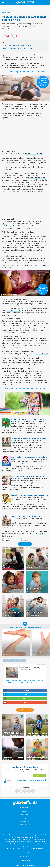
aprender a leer (28, 55)
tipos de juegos (20, 321)
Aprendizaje (23, 661)
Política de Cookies (40, 780)
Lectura (41, 534)
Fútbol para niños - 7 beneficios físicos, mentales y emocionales (37, 734)
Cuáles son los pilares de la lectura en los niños (28, 516)
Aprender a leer (8, 104)
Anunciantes (24, 825)
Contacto (24, 821)
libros (40, 234)
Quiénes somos (24, 808)
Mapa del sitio (25, 828)
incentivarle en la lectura (34, 153)
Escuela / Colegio (14, 661)
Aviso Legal (24, 818)
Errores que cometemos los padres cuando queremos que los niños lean (36, 614)
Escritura (6, 661)
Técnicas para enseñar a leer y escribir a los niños (13, 567)
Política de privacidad (24, 814)
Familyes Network (24, 853)
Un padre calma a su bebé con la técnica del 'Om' (13, 758)
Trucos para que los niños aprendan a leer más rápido (12, 591)
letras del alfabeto (41, 354)
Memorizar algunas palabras (12, 371)
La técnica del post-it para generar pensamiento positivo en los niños (37, 758)
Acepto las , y (25, 780)
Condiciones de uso (30, 780)
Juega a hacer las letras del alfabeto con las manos (25, 627)
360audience (30, 865)
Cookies (24, 811)
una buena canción (14, 310)
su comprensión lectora (37, 178)
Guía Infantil (24, 857)
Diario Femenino (25, 861)
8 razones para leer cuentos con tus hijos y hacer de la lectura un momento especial (12, 613)
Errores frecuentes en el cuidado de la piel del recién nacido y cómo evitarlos (12, 734)
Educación (6, 13)
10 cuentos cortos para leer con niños (36, 567)
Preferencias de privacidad (18, 780)
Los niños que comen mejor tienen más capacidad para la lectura (36, 590)
